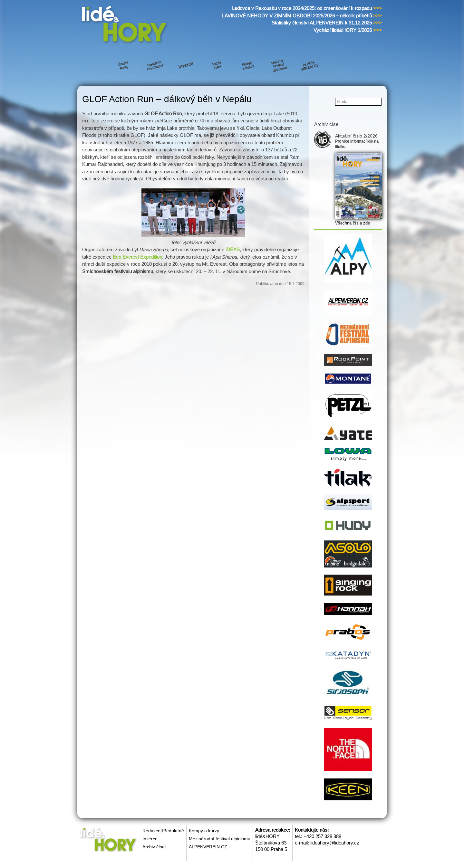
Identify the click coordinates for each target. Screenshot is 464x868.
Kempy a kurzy (204, 831)
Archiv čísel (154, 847)
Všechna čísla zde (353, 223)
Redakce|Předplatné (163, 831)
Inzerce (150, 839)
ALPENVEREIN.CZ (208, 847)
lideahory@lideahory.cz (335, 843)
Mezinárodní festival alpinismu (220, 839)
